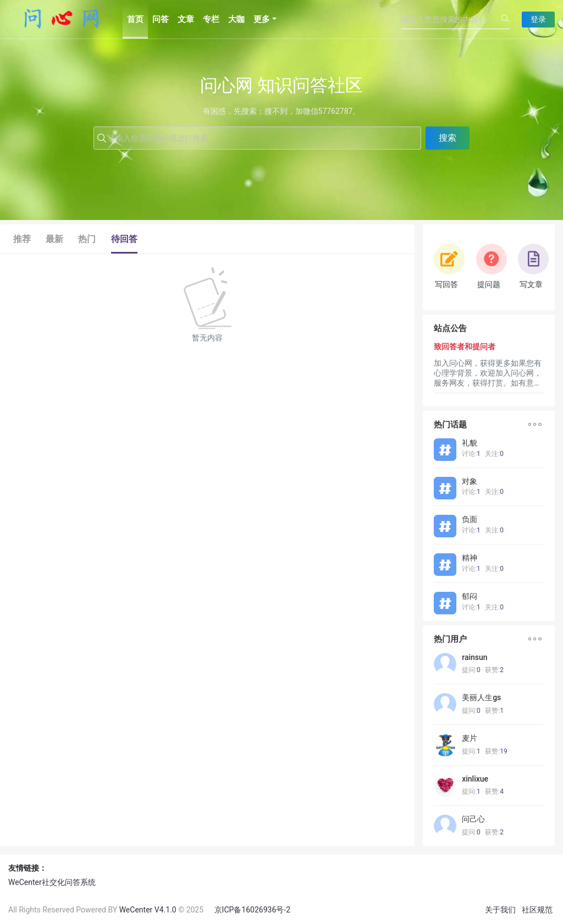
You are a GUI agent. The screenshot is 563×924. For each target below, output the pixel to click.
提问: (471, 670)
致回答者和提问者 (465, 346)
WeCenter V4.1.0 (148, 910)
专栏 (211, 19)
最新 (54, 239)
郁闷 (470, 596)
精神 (470, 558)
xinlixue (475, 779)
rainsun (474, 657)
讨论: (471, 454)
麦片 (470, 738)
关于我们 (500, 910)
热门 (87, 239)
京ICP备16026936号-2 (252, 910)
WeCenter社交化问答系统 (52, 882)
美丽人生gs (481, 697)
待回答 (124, 239)
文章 (186, 19)
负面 (470, 519)
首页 (135, 19)
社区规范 (537, 910)
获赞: (494, 670)
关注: (494, 454)
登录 (538, 19)
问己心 (473, 819)
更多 (262, 19)
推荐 (22, 239)
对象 (470, 481)
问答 (161, 19)
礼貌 (470, 443)
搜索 (448, 138)
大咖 (236, 19)
